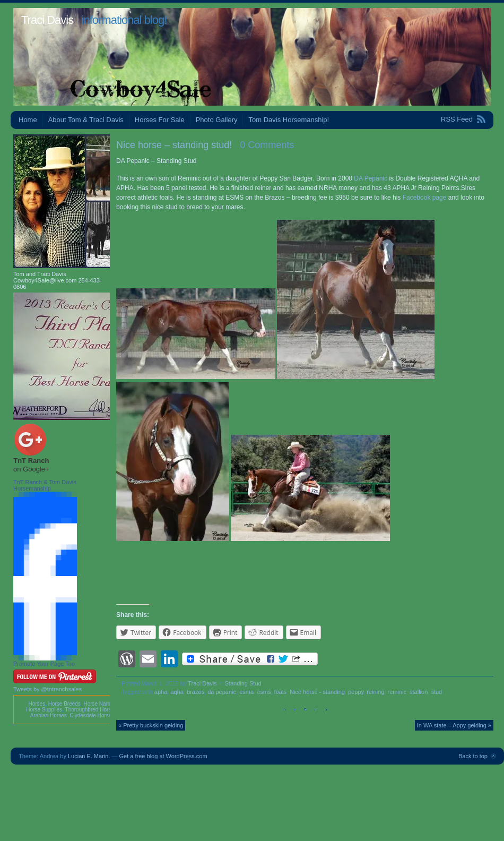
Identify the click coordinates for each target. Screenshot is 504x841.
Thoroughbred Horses (91, 710)
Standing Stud (243, 683)
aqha (177, 692)
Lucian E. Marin (88, 756)
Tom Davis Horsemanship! (289, 120)
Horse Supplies (44, 710)
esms (264, 692)
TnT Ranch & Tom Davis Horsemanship (45, 485)
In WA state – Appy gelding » (454, 725)
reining (375, 692)
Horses (37, 704)
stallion (419, 692)
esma (246, 692)
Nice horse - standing (317, 692)
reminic (397, 692)
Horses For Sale (160, 120)
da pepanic (222, 692)
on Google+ (31, 469)
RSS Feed (457, 119)
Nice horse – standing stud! (174, 145)
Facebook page (425, 198)
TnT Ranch (31, 461)
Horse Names (99, 704)
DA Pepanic (371, 178)
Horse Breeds (64, 704)
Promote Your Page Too (44, 664)
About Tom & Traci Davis (86, 120)
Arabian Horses (49, 715)
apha (161, 692)
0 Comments (267, 145)
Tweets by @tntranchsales (47, 689)
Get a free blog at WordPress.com (163, 756)
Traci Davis (47, 20)
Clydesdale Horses (92, 715)
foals (280, 692)
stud (436, 692)
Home (28, 120)
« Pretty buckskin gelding (151, 725)
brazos (195, 692)
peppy (356, 692)
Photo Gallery (217, 120)
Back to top (473, 756)
